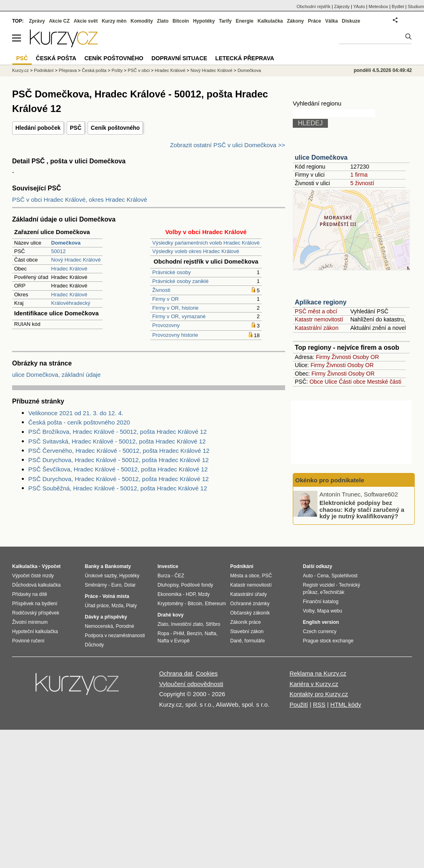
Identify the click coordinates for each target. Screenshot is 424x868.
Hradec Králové (69, 269)
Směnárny (96, 585)
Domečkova (249, 70)
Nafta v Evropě (173, 641)
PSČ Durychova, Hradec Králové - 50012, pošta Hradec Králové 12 (119, 460)
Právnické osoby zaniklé (180, 281)
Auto (308, 576)
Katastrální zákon (317, 328)
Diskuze (351, 21)
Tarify (225, 21)
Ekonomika (169, 594)
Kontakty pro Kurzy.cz (319, 694)
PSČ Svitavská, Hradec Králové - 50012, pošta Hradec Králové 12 (117, 441)
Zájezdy (342, 6)
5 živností (362, 183)
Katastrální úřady (249, 594)
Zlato (163, 21)
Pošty (117, 70)
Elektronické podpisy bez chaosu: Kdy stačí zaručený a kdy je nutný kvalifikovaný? (362, 509)
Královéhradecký (71, 303)
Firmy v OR (166, 299)
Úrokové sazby (101, 576)
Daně (236, 641)
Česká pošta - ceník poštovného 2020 (79, 422)
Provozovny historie (175, 335)
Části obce (352, 382)
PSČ (76, 128)
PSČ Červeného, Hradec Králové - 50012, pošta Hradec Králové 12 (119, 451)
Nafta (211, 634)
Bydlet (398, 6)
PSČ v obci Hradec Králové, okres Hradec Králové (80, 200)
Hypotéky (204, 21)
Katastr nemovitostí (319, 319)
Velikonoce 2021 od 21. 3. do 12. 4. (76, 413)
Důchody (94, 645)
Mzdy (204, 594)
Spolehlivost (345, 576)
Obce (316, 382)
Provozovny (166, 325)
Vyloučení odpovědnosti (191, 684)
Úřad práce (97, 606)
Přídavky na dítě (30, 594)
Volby (309, 611)
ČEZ (179, 576)
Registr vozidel (319, 585)
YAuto (359, 6)
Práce (315, 21)
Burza (164, 576)
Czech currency (320, 631)
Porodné (125, 626)
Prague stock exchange (328, 641)
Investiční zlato (187, 624)
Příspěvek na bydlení (35, 604)
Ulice (331, 382)
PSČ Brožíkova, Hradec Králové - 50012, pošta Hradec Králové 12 (118, 432)
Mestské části (384, 382)
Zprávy (37, 21)
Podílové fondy (197, 585)
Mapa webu (330, 611)
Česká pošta (94, 70)
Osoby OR (366, 357)
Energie (245, 21)
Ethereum (215, 604)
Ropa (163, 634)
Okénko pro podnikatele (330, 480)
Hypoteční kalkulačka (35, 631)
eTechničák (332, 592)
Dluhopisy (168, 585)
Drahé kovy (171, 615)
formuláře (255, 641)
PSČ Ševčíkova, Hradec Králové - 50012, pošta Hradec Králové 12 (118, 469)
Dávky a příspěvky (106, 617)
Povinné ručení (28, 641)
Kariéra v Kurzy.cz (314, 684)
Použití (299, 704)
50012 (59, 251)
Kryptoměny (170, 604)
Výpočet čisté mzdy (33, 576)
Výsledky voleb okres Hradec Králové (196, 251)
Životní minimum (30, 622)
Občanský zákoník (250, 613)
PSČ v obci (139, 70)
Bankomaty (118, 566)
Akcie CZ (59, 21)
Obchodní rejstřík (314, 6)
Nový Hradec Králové (76, 260)
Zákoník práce (246, 622)
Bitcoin (181, 21)
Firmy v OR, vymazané (179, 316)
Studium (416, 6)
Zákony (295, 21)
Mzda (117, 606)
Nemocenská (99, 626)
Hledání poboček (38, 128)
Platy (131, 606)
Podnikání (44, 70)
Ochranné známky (250, 604)
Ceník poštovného (115, 128)
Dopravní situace (179, 58)
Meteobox (378, 6)
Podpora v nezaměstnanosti (115, 636)
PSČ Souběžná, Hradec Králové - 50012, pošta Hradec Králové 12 (118, 488)
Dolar (130, 585)
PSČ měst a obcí (316, 311)
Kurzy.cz (20, 70)
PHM (179, 634)
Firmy (323, 357)
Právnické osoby (171, 272)
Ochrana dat (176, 673)
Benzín (194, 634)
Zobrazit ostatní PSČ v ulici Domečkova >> (228, 145)
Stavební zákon (247, 631)
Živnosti (161, 290)
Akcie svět (86, 21)
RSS (319, 704)
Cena (323, 576)
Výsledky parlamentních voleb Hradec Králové (206, 243)
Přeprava (68, 70)
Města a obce (245, 576)
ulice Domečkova (321, 157)
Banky (92, 566)
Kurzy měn (114, 21)
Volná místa (115, 596)
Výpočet (51, 566)
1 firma (359, 175)
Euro (116, 585)
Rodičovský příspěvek (36, 613)
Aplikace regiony (321, 302)
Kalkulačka (270, 21)
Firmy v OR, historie (175, 308)
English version (321, 622)
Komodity (142, 21)
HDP (191, 594)
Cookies (207, 673)
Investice (168, 566)
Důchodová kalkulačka (36, 585)
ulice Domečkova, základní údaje (56, 375)
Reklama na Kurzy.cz (318, 673)
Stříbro (213, 624)
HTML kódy (346, 704)
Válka (331, 21)
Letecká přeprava (245, 58)
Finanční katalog (321, 602)
